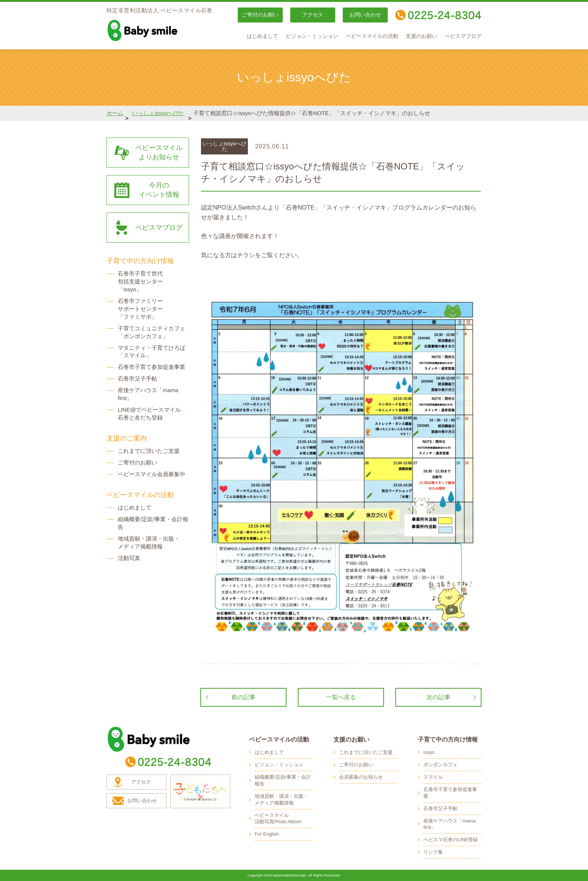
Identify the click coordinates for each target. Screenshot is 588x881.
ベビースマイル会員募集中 (151, 474)
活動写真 (129, 558)
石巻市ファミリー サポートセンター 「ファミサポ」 (140, 309)
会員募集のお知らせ (361, 777)
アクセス (313, 15)
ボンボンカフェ (440, 765)
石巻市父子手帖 (137, 378)
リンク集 (433, 852)
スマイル (433, 777)
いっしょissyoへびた (158, 113)
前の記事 (243, 697)
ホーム (115, 113)
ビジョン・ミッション (312, 36)
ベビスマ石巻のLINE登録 (451, 840)
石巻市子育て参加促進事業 (151, 367)
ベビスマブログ (463, 36)
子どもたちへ (200, 791)
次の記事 (438, 697)
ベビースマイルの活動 (372, 36)
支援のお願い (421, 36)
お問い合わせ (365, 15)
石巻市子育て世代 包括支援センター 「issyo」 (140, 281)
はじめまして (262, 36)
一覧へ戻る (341, 697)
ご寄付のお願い (260, 15)
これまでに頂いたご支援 (149, 451)
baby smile (159, 30)
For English (267, 834)
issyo (429, 752)
